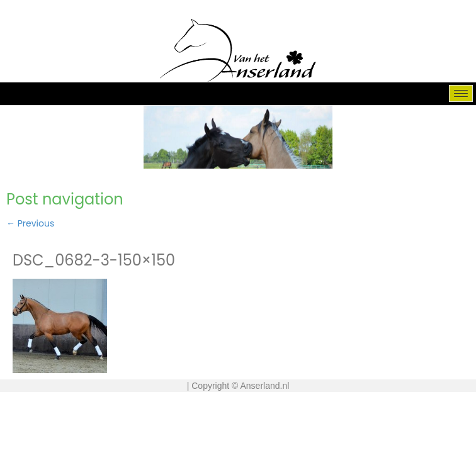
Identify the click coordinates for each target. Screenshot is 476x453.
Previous (30, 223)
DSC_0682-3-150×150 (94, 260)
